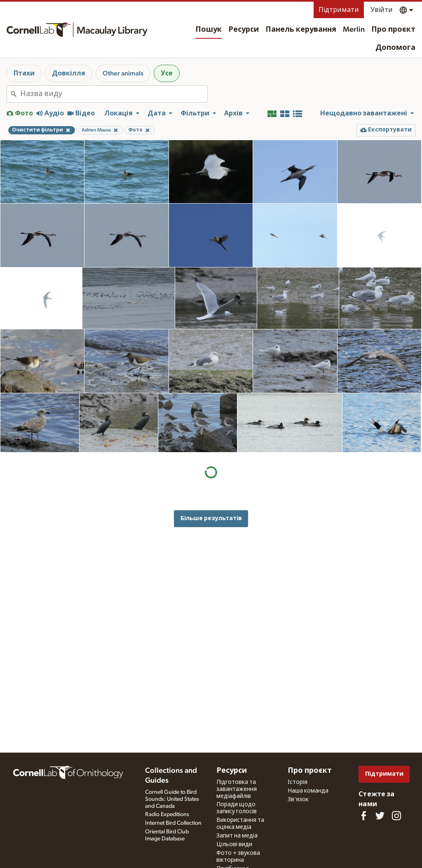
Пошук (209, 30)
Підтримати (339, 10)
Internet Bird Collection (173, 823)
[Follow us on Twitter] (380, 816)
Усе (167, 73)
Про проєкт (393, 30)
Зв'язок (298, 800)
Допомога (395, 48)
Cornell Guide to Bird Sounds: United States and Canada (172, 799)
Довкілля (69, 73)
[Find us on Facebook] (363, 816)
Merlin (354, 30)
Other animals (123, 73)
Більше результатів (211, 518)
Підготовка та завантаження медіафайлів (237, 789)
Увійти (382, 10)
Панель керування (301, 30)
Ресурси (244, 30)
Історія (298, 782)
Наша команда (308, 791)
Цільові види (234, 845)
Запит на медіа (237, 836)
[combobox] (114, 94)
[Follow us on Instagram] (396, 816)
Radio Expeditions (167, 814)
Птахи (24, 73)
